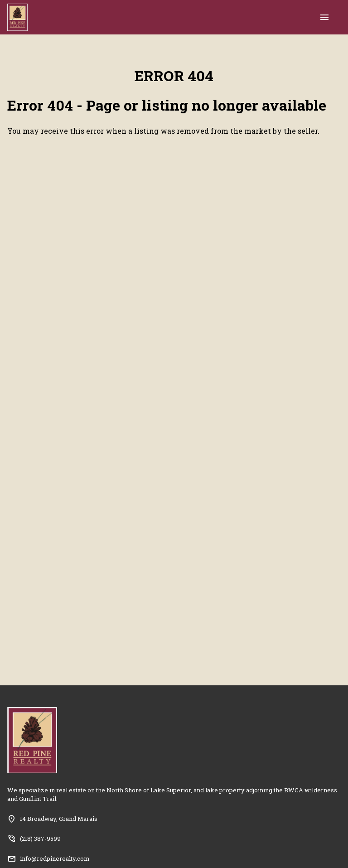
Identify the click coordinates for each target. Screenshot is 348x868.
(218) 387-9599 (40, 839)
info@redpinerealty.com (55, 858)
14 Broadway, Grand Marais (59, 819)
